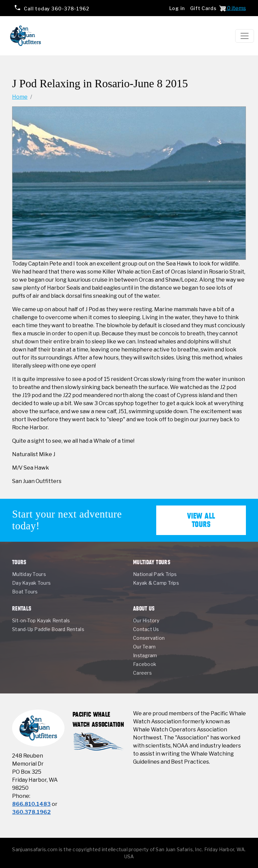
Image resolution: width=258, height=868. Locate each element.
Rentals (22, 608)
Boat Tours (25, 592)
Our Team (144, 647)
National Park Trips (155, 574)
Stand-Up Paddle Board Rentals (48, 629)
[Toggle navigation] (245, 36)
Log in (177, 8)
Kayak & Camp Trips (156, 583)
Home (20, 97)
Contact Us (146, 629)
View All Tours (201, 520)
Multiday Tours (29, 574)
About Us (144, 608)
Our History (146, 620)
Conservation (149, 638)
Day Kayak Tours (31, 583)
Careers (142, 673)
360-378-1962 (56, 8)
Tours (19, 562)
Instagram (145, 655)
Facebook (145, 664)
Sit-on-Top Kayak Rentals (41, 620)
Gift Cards (203, 8)
